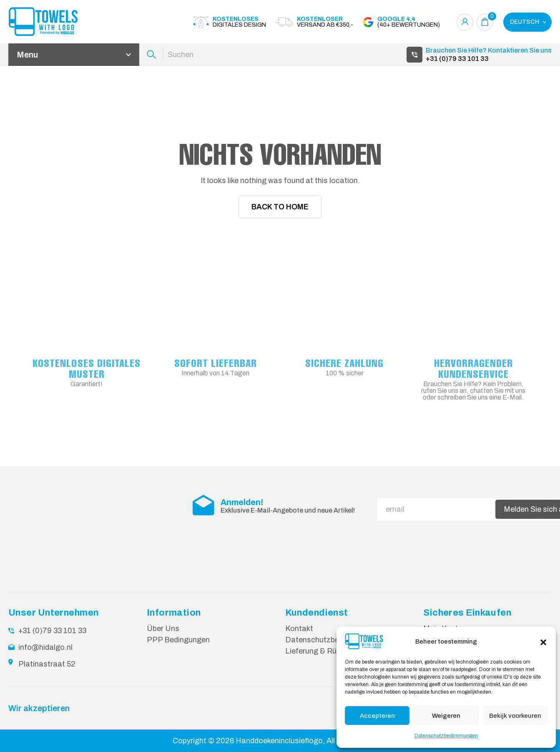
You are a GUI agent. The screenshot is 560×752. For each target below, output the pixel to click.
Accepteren (377, 716)
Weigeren (446, 716)
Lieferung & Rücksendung (330, 651)
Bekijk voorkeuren (515, 716)
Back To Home (280, 207)
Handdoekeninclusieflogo (279, 740)
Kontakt (299, 628)
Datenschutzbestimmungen (446, 736)
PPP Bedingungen (178, 639)
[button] (543, 641)
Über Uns (163, 628)
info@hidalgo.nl (45, 647)
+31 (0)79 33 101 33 (457, 59)
